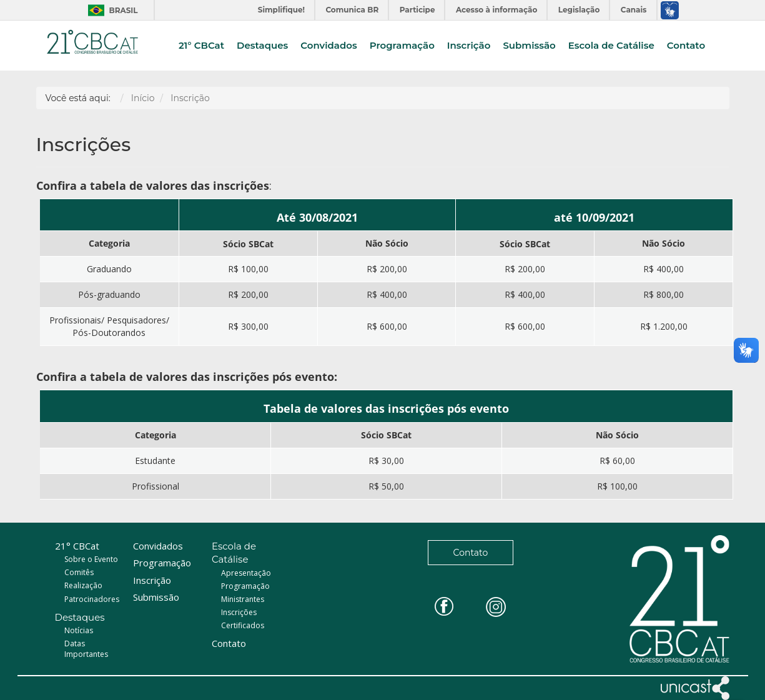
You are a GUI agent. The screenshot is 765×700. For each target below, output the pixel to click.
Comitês (79, 572)
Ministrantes (243, 599)
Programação (402, 46)
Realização (83, 585)
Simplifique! (281, 10)
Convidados (328, 46)
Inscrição (469, 46)
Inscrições (239, 612)
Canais (634, 10)
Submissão (529, 46)
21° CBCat (201, 46)
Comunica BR (352, 10)
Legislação (579, 10)
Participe (417, 10)
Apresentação (246, 573)
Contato (686, 46)
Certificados (243, 625)
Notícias (79, 630)
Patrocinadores (92, 599)
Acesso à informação (496, 10)
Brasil (110, 10)
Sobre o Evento (91, 559)
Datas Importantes (86, 649)
